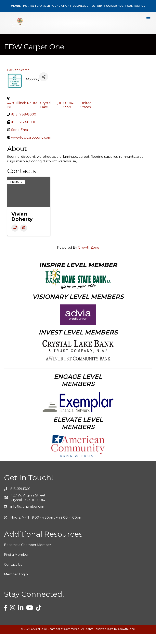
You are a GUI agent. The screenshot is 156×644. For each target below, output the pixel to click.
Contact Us (13, 575)
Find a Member (16, 565)
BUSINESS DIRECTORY (87, 6)
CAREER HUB (115, 6)
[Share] (44, 87)
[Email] (24, 238)
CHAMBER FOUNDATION (53, 6)
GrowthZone (89, 258)
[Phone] (15, 238)
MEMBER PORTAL (23, 6)
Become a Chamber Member (28, 555)
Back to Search (18, 80)
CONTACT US (136, 6)
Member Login (16, 584)
